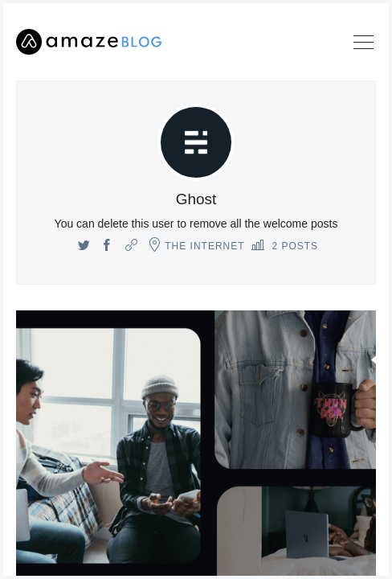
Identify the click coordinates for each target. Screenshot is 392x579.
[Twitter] (84, 246)
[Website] (131, 246)
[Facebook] (107, 246)
